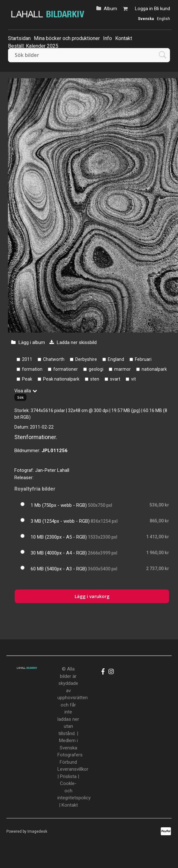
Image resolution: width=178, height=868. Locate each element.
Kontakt (124, 38)
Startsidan (19, 38)
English (163, 19)
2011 (27, 359)
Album (110, 9)
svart (115, 379)
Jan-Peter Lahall (52, 470)
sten (95, 379)
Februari (143, 359)
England (116, 359)
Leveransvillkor (73, 769)
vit (133, 379)
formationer (66, 369)
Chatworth (54, 359)
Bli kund (162, 9)
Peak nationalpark (61, 379)
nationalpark (154, 369)
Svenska (146, 19)
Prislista (68, 776)
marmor (122, 369)
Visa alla (23, 391)
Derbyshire (86, 359)
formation (32, 369)
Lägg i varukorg (92, 596)
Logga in (144, 9)
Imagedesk (37, 831)
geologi (96, 369)
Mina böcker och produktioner (67, 38)
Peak (27, 379)
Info (108, 38)
